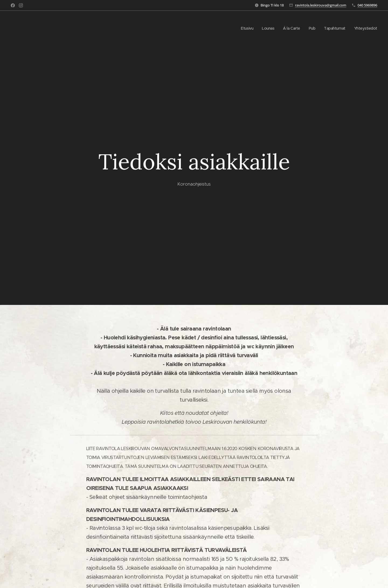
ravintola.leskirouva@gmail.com (321, 5)
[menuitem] (243, 28)
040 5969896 (367, 5)
